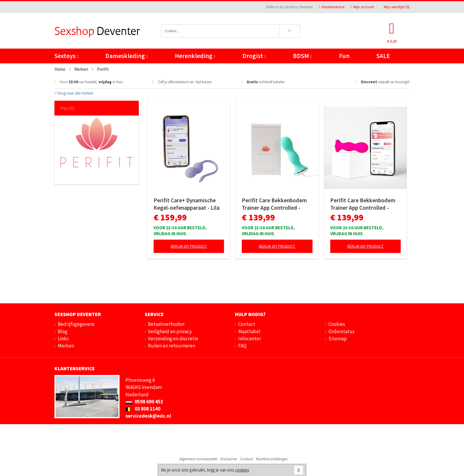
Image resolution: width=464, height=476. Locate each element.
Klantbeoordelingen (272, 459)
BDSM (302, 56)
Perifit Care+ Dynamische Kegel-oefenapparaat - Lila (187, 204)
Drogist (254, 56)
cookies (242, 470)
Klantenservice (332, 7)
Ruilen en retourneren (172, 346)
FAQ (242, 346)
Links (63, 339)
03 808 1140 (143, 409)
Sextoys (66, 56)
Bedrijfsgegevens (76, 324)
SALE (383, 56)
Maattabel (249, 331)
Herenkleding (195, 56)
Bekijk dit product (189, 246)
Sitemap (338, 339)
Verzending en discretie (173, 339)
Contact (247, 324)
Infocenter (250, 339)
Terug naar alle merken (74, 93)
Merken (66, 346)
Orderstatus (341, 331)
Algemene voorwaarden (198, 459)
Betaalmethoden (166, 324)
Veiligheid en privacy (170, 331)
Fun (344, 56)
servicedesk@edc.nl (148, 416)
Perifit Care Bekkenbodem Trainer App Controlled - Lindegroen (274, 204)
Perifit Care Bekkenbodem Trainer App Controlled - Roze (363, 204)
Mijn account (362, 7)
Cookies (337, 324)
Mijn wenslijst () (395, 7)
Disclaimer (229, 459)
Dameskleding (127, 56)
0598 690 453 (144, 402)
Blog (63, 331)
